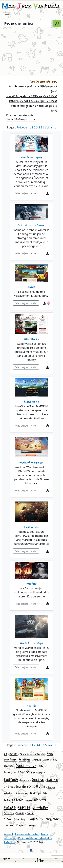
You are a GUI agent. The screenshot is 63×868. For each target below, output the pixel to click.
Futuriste (25, 780)
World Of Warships (32, 643)
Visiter (34, 193)
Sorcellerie (9, 813)
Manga (51, 787)
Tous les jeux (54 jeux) (43, 82)
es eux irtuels (31, 6)
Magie (40, 787)
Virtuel (10, 825)
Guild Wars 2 (32, 339)
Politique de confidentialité (35, 838)
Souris (20, 813)
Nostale (32, 706)
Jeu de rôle (24, 787)
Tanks (33, 819)
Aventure (37, 760)
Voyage (20, 825)
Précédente (24, 127)
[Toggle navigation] (7, 16)
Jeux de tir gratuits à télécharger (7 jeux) (32, 96)
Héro (9, 787)
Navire (29, 801)
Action (13, 754)
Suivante (51, 127)
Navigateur (14, 800)
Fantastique (38, 773)
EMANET (9, 842)
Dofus (32, 287)
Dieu (41, 766)
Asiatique (24, 760)
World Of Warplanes (32, 463)
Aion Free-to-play (32, 157)
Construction (26, 766)
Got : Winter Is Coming (32, 225)
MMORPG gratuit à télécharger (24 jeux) (33, 101)
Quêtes (24, 807)
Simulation (40, 808)
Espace (23, 772)
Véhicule (52, 819)
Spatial (30, 813)
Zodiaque (32, 826)
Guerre (52, 780)
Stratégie (20, 820)
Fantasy (11, 779)
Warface (32, 584)
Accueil (8, 834)
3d (6, 754)
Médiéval (9, 794)
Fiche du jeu (21, 193)
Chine (54, 760)
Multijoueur (39, 793)
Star (8, 819)
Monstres (22, 793)
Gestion (38, 780)
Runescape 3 (32, 402)
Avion (46, 760)
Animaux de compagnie (32, 754)
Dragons (10, 772)
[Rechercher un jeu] (27, 23)
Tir (42, 820)
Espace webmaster (27, 834)
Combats (9, 766)
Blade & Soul (32, 527)
